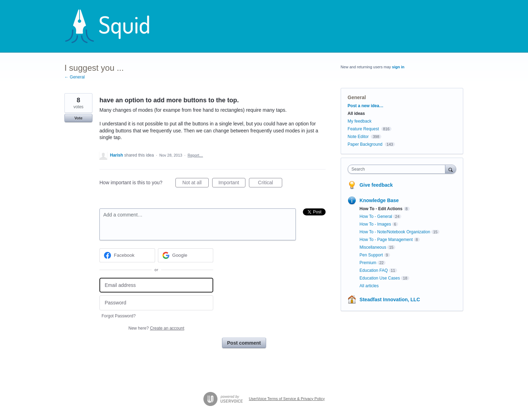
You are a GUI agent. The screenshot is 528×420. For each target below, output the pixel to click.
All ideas (356, 113)
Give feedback (376, 185)
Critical (270, 184)
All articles (369, 286)
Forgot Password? (119, 316)
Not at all (196, 184)
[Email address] (156, 285)
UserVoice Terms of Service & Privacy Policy (287, 399)
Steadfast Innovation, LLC (390, 299)
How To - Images (375, 224)
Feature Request (363, 129)
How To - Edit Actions (381, 209)
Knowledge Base (379, 200)
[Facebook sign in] (127, 255)
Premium (368, 263)
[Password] (156, 303)
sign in (398, 67)
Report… (195, 155)
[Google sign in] (186, 255)
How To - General (376, 216)
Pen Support (371, 255)
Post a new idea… (366, 106)
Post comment (244, 343)
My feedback (360, 121)
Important (232, 184)
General (357, 97)
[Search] (451, 169)
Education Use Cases (380, 278)
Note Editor (358, 137)
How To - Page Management (386, 240)
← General (75, 77)
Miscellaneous (373, 247)
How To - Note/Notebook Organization (395, 232)
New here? (156, 328)
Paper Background (365, 144)
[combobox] (398, 169)
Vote (78, 118)
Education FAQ (374, 270)
